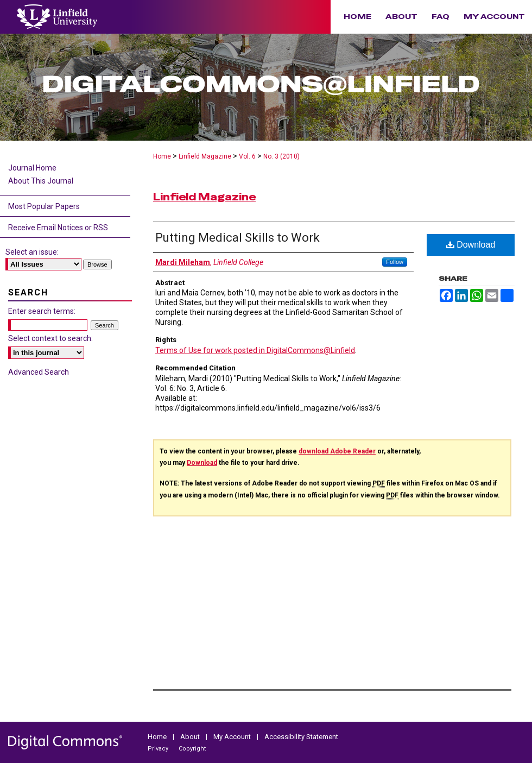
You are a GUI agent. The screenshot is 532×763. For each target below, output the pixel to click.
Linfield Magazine (205, 156)
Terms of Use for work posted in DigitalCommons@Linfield (255, 350)
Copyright (192, 749)
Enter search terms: (42, 311)
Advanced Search (39, 372)
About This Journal (41, 181)
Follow (395, 262)
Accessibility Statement (301, 737)
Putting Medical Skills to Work (237, 238)
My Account (233, 737)
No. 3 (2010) (281, 156)
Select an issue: (32, 252)
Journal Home (32, 168)
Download (471, 245)
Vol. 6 (247, 156)
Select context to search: (50, 338)
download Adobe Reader (337, 451)
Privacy (159, 749)
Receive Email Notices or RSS (58, 228)
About (191, 737)
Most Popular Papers (44, 206)
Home (162, 156)
